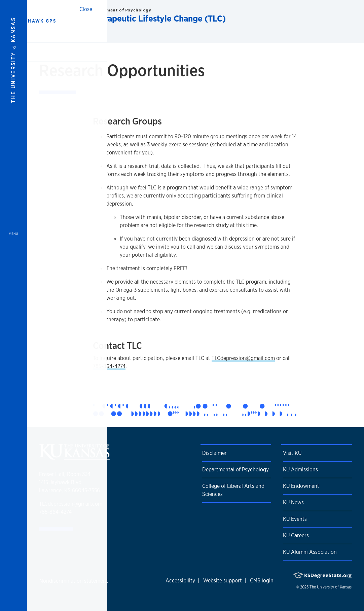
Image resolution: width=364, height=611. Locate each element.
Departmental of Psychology (235, 470)
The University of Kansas (331, 587)
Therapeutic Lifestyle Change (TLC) (158, 18)
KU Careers (296, 535)
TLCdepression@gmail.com (243, 358)
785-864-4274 (109, 366)
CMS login (262, 581)
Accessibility (180, 581)
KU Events (295, 519)
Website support (223, 581)
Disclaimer (214, 453)
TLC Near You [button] (81, 37)
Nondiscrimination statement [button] (74, 581)
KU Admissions (300, 470)
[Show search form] (334, 16)
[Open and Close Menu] (13, 305)
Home (58, 37)
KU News (293, 502)
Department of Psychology (121, 10)
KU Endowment (301, 486)
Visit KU (292, 453)
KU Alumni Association (310, 552)
